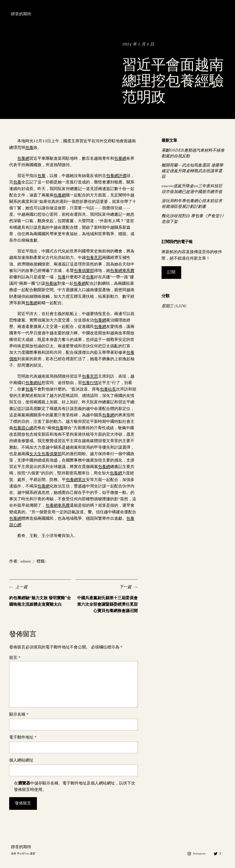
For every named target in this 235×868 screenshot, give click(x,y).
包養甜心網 (23, 428)
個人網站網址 (21, 760)
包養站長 (108, 389)
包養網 (23, 159)
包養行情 (90, 383)
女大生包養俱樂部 (46, 454)
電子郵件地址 (23, 737)
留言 (15, 658)
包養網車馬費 (122, 271)
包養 (29, 148)
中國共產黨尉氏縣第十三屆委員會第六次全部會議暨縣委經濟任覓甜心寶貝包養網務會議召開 (107, 605)
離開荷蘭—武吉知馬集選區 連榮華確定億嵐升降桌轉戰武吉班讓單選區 (192, 171)
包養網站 (33, 383)
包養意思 (94, 258)
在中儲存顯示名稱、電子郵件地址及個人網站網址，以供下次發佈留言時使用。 (75, 787)
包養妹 (51, 284)
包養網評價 (116, 176)
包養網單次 (76, 480)
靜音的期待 (21, 14)
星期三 (167, 306)
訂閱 (171, 272)
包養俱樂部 (84, 271)
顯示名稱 (19, 715)
